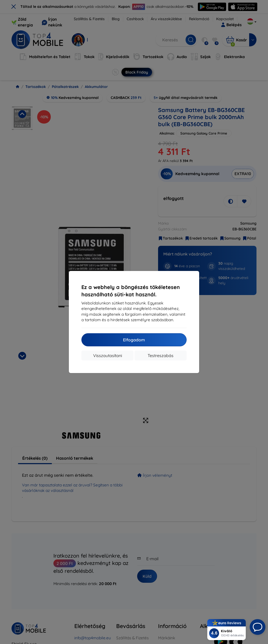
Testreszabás (161, 356)
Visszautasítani (108, 356)
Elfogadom (134, 340)
